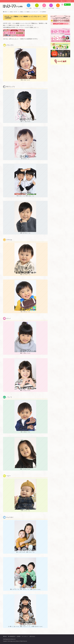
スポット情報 (51, 6)
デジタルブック (37, 6)
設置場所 (19, 636)
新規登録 (69, 1)
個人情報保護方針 (12, 636)
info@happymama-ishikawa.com (9, 639)
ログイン (63, 1)
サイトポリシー (25, 636)
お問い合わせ (32, 636)
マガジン (58, 6)
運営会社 (5, 636)
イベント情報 (29, 6)
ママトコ (44, 6)
